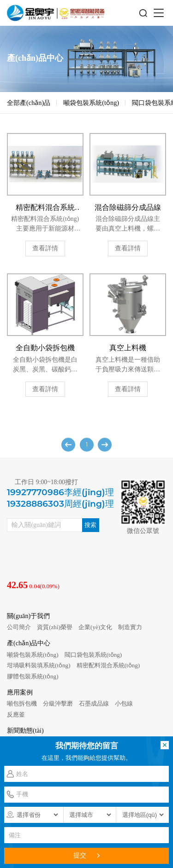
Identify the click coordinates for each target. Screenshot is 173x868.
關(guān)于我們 (28, 616)
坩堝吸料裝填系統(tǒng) (39, 665)
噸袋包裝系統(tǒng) (91, 103)
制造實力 (130, 627)
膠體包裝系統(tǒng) (33, 676)
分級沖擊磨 (58, 703)
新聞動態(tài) (25, 730)
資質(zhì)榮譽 (55, 627)
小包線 (124, 703)
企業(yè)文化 (95, 627)
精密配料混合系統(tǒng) (108, 665)
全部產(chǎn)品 (29, 103)
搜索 (90, 525)
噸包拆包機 (22, 703)
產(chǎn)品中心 (29, 643)
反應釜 (16, 715)
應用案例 (20, 692)
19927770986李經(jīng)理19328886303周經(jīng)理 (60, 498)
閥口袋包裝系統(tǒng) (93, 655)
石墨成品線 (94, 703)
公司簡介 (19, 627)
